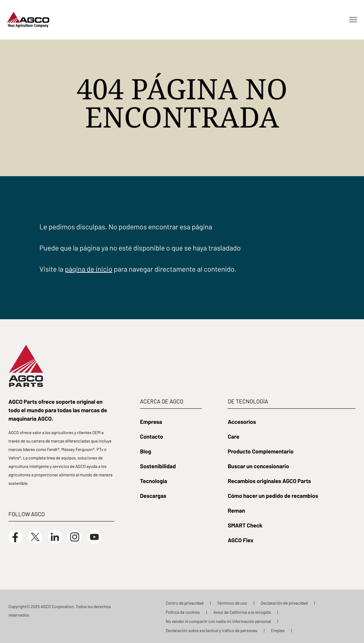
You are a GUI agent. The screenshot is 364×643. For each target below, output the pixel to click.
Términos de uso (232, 603)
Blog (146, 451)
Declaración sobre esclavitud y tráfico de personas (212, 630)
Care (234, 436)
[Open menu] (353, 20)
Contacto (152, 436)
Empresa (151, 421)
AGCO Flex (241, 540)
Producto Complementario (261, 451)
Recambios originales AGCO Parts (269, 481)
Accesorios (242, 421)
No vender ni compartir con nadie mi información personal (218, 621)
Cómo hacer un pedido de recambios (273, 495)
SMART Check (245, 525)
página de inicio (89, 269)
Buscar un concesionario (258, 466)
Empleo (278, 630)
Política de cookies (183, 612)
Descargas (153, 495)
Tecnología (154, 481)
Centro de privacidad (185, 603)
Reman (236, 510)
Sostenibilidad (158, 466)
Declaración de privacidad (284, 603)
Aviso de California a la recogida (242, 612)
